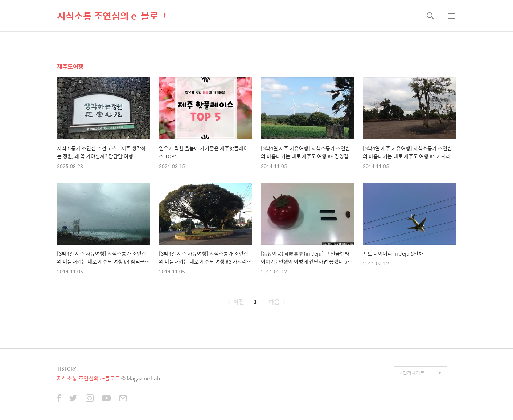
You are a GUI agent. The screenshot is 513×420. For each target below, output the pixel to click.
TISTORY (67, 369)
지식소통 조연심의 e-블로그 (112, 16)
